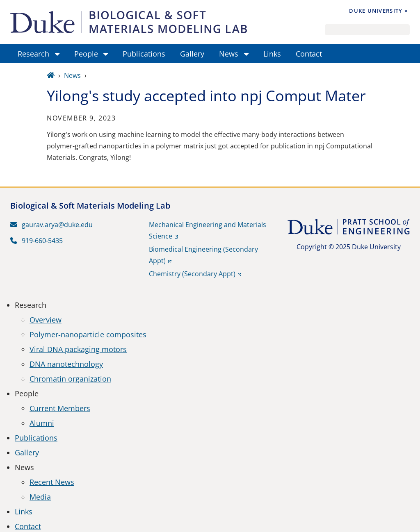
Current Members (60, 408)
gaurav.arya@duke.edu (51, 225)
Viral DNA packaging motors (78, 349)
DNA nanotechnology (66, 364)
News (72, 75)
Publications (36, 438)
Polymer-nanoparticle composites (88, 334)
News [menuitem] (229, 54)
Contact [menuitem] (309, 54)
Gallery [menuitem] (192, 54)
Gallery (27, 452)
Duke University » (378, 11)
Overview (46, 320)
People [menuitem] (86, 54)
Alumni (42, 423)
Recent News (52, 482)
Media (40, 497)
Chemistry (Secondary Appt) (192, 274)
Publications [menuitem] (144, 54)
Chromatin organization (70, 379)
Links (24, 512)
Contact (28, 526)
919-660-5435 (37, 241)
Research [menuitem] (33, 54)
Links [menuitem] (272, 54)
